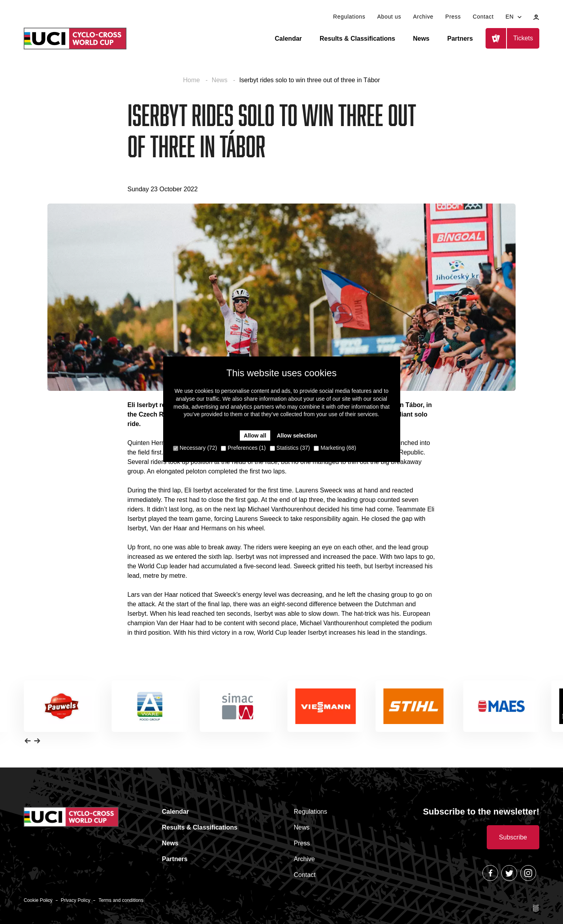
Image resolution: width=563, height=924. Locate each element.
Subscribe (513, 837)
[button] (28, 741)
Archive (424, 17)
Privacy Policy (76, 900)
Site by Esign (536, 908)
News (421, 39)
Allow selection (297, 436)
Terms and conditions (121, 900)
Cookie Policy (38, 900)
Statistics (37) (290, 448)
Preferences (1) (243, 448)
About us (389, 17)
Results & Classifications (357, 39)
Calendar (288, 39)
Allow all (255, 436)
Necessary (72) (195, 448)
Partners (460, 39)
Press (453, 17)
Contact (483, 17)
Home (192, 80)
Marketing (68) (335, 448)
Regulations (349, 17)
